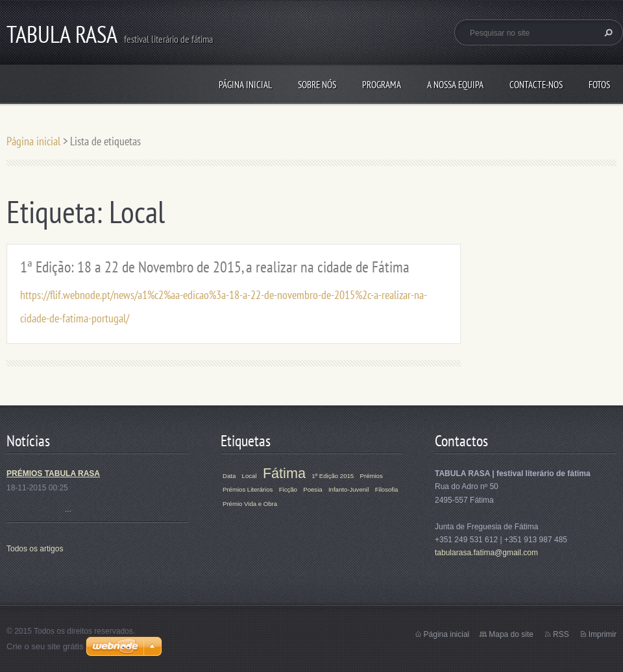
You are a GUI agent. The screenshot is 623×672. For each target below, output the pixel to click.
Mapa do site (511, 634)
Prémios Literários (248, 489)
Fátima (284, 473)
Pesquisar (607, 32)
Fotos (599, 85)
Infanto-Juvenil (348, 489)
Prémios (372, 476)
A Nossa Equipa (455, 85)
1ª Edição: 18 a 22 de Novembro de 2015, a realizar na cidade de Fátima (215, 267)
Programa (382, 85)
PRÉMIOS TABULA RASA (53, 474)
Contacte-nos (536, 85)
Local (250, 476)
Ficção (288, 489)
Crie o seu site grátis (45, 646)
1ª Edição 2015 (333, 476)
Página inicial (245, 85)
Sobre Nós (317, 85)
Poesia (312, 489)
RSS (561, 634)
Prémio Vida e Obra (250, 504)
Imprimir (603, 634)
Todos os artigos (35, 549)
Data (229, 476)
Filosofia (387, 489)
